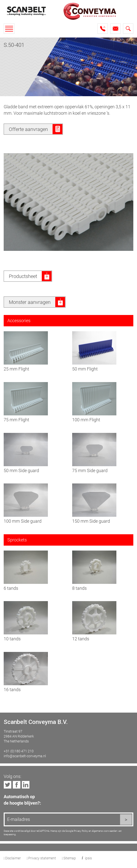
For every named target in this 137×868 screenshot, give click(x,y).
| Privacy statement (41, 858)
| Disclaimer (12, 858)
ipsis (88, 858)
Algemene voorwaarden (105, 831)
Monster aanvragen (30, 302)
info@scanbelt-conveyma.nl (25, 756)
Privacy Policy (81, 831)
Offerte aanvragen (28, 129)
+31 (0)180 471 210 (19, 751)
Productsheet (23, 276)
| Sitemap (69, 858)
